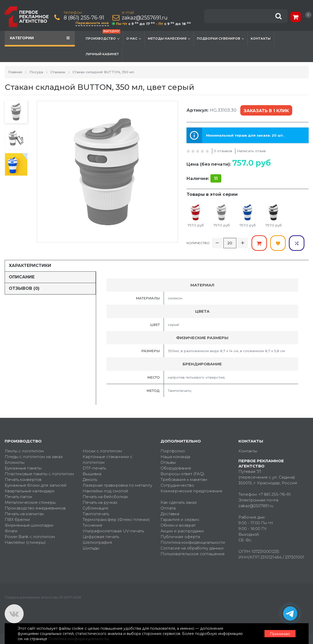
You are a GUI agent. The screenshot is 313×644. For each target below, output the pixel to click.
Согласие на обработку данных (192, 548)
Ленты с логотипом (24, 451)
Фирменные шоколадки (29, 525)
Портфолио (173, 451)
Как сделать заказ (179, 502)
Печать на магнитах (24, 514)
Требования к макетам (184, 479)
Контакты (261, 39)
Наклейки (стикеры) (25, 542)
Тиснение (92, 525)
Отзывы (168, 462)
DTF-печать (94, 468)
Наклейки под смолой (105, 491)
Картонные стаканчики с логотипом (108, 459)
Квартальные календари (30, 491)
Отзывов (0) (24, 288)
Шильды (91, 548)
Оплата (168, 508)
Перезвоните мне (92, 23)
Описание (22, 277)
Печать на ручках (100, 502)
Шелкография (97, 542)
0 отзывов (223, 151)
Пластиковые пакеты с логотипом (39, 474)
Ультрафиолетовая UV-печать (113, 531)
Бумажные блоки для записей (36, 485)
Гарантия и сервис (180, 519)
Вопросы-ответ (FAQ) (182, 474)
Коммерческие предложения (191, 491)
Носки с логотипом (102, 451)
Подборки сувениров (221, 39)
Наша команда (175, 457)
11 (216, 178)
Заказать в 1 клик (266, 111)
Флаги (11, 531)
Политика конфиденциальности (193, 542)
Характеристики (30, 266)
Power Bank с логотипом (30, 537)
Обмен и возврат (178, 525)
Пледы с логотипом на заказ (34, 457)
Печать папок (18, 497)
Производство (103, 36)
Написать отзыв (251, 151)
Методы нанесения (169, 39)
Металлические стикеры (30, 502)
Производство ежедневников (35, 508)
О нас (134, 39)
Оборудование (176, 468)
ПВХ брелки (17, 519)
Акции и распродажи (182, 531)
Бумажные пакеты (23, 468)
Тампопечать (96, 514)
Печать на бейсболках (105, 497)
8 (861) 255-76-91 (84, 18)
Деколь (90, 479)
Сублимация (95, 508)
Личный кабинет (102, 54)
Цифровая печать (101, 537)
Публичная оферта (180, 537)
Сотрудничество (177, 485)
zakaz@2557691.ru (145, 18)
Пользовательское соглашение (193, 554)
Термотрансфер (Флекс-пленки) (116, 519)
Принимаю (280, 634)
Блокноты (15, 462)
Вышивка (92, 474)
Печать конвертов (23, 479)
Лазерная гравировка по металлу (117, 485)
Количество (198, 243)
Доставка (170, 514)
